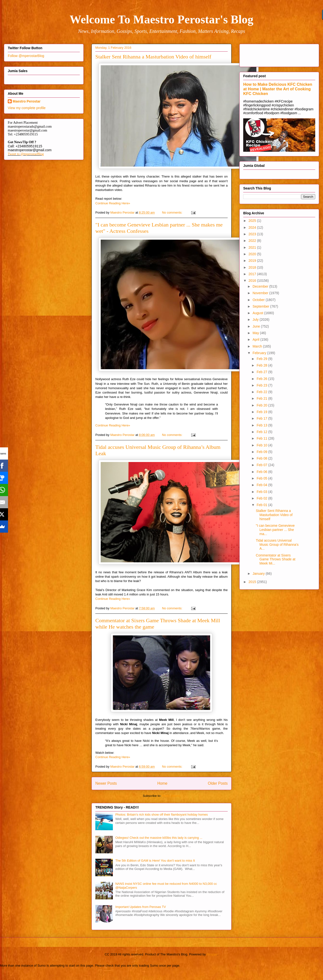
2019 (253, 261)
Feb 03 (262, 492)
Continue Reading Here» (113, 203)
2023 (253, 234)
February (260, 353)
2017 (253, 274)
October (259, 300)
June (257, 326)
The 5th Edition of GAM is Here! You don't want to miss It (155, 861)
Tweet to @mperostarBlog (26, 154)
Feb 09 (262, 452)
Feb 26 (262, 379)
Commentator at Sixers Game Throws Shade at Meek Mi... (276, 559)
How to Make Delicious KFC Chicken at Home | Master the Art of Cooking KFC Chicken (278, 89)
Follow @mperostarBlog (26, 56)
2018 (253, 267)
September (261, 306)
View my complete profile (27, 108)
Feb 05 (262, 478)
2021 (253, 247)
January (259, 574)
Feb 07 (262, 465)
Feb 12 (262, 432)
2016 (253, 281)
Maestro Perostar (27, 101)
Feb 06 (262, 472)
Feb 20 (262, 405)
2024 (253, 227)
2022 (253, 241)
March (258, 346)
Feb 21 (262, 398)
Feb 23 (262, 385)
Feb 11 (262, 438)
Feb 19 (262, 412)
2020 (253, 254)
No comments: (173, 212)
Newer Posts (106, 783)
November (261, 293)
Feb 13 (262, 425)
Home (162, 783)
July (256, 320)
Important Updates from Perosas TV (141, 907)
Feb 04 (262, 485)
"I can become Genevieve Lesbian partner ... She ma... (275, 530)
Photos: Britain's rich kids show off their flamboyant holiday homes (161, 815)
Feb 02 (262, 498)
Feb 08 (262, 458)
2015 (253, 582)
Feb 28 (262, 365)
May (256, 333)
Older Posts (218, 783)
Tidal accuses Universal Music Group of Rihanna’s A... (277, 545)
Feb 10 (262, 445)
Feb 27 (262, 372)
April (256, 339)
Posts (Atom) (171, 796)
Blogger (212, 954)
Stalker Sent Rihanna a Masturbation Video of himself (153, 57)
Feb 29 (262, 359)
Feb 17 (262, 418)
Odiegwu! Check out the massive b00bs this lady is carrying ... (159, 838)
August (258, 313)
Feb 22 (262, 392)
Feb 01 (262, 505)
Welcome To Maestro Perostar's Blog (161, 19)
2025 (253, 221)
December (261, 286)
